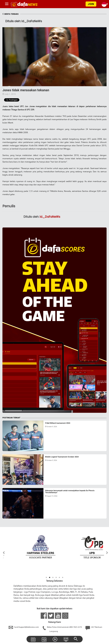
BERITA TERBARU (10, 14)
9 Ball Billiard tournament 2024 (58, 423)
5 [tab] (59, 578)
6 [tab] (63, 578)
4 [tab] (56, 578)
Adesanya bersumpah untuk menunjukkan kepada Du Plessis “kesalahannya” (70, 492)
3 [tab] (53, 578)
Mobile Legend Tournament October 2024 (62, 457)
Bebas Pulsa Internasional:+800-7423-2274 (62, 627)
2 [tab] (50, 578)
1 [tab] (46, 578)
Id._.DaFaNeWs (50, 217)
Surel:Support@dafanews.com (24, 627)
